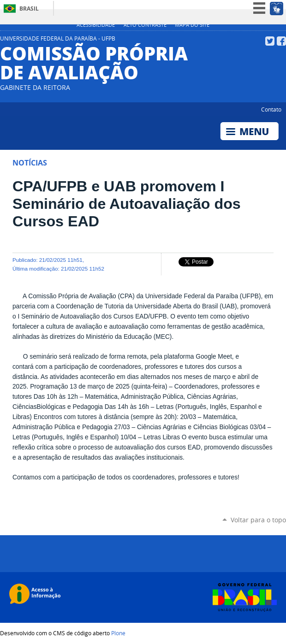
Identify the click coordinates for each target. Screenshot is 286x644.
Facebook (281, 41)
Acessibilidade (96, 25)
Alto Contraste (145, 25)
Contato (271, 109)
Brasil (29, 9)
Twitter (270, 41)
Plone (118, 633)
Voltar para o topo (258, 520)
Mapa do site (192, 25)
